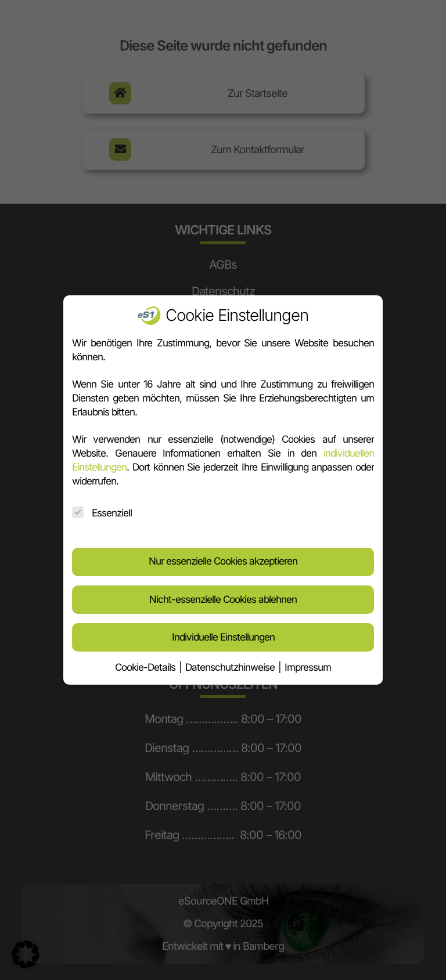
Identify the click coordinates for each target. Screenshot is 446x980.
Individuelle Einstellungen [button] (223, 632)
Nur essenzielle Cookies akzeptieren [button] (223, 556)
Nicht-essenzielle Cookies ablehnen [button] (223, 594)
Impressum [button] (308, 662)
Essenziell (102, 508)
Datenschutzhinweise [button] (231, 662)
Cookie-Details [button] (146, 662)
